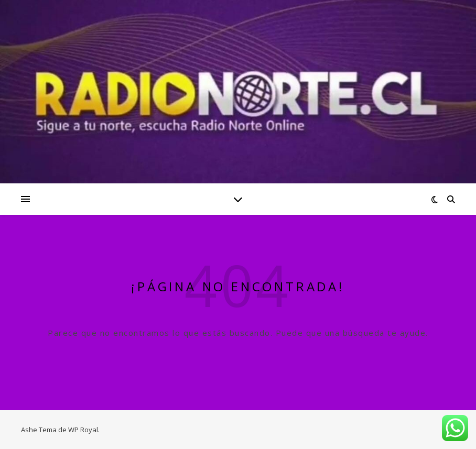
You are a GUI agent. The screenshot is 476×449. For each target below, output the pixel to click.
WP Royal (83, 430)
